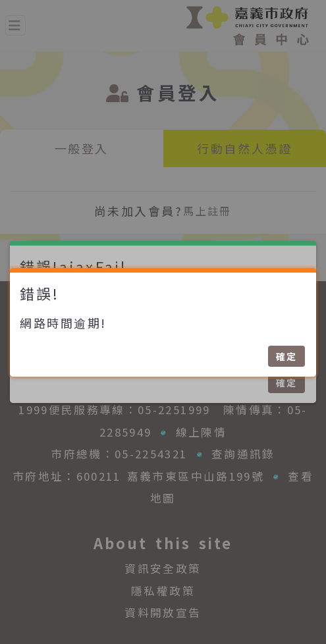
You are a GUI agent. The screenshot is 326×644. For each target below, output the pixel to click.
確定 (286, 356)
